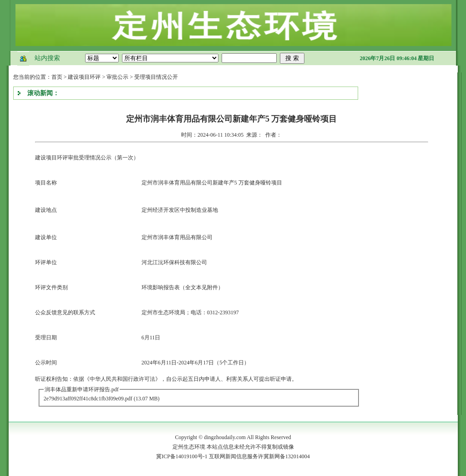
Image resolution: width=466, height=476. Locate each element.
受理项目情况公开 (156, 77)
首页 (57, 77)
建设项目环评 (84, 77)
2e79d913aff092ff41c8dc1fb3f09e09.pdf (88, 399)
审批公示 (117, 77)
